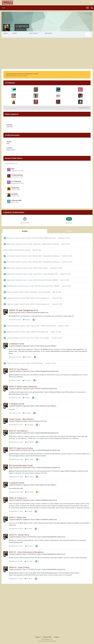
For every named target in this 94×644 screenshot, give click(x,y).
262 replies (29, 459)
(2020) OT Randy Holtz (17, 517)
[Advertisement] (47, 53)
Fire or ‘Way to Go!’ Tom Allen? (40, 338)
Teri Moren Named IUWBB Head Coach (44, 238)
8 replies (27, 320)
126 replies (27, 380)
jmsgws (25, 421)
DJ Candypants (16, 181)
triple (13, 169)
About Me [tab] (69, 231)
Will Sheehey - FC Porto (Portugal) (40, 292)
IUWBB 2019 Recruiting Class (40, 332)
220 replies (29, 425)
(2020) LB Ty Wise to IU (18, 498)
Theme (38, 637)
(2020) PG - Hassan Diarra (19, 535)
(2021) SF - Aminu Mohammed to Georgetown (26, 552)
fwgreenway (15, 188)
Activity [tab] (25, 231)
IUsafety (9, 292)
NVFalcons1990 (8, 250)
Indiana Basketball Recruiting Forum (47, 371)
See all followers (84, 108)
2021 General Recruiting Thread (21, 466)
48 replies (29, 579)
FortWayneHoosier (17, 175)
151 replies (29, 546)
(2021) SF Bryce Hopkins (41, 268)
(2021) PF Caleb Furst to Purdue (21, 448)
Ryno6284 (15, 194)
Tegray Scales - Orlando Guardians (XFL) (43, 326)
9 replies (26, 398)
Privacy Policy (47, 637)
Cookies (56, 637)
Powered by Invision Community (47, 641)
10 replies (29, 529)
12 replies (29, 511)
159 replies (27, 357)
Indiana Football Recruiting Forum (38, 313)
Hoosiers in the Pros (40, 421)
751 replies (29, 477)
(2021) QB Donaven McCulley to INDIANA (46, 280)
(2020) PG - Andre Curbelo (19, 567)
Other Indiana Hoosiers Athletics (46, 346)
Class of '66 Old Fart (29, 537)
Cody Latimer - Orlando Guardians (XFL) (46, 274)
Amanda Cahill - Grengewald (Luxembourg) (46, 256)
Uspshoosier (27, 450)
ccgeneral (27, 250)
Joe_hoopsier (11, 256)
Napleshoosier (11, 244)
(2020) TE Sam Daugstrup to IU (40, 298)
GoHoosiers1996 (16, 201)
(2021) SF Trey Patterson (18, 369)
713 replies (29, 561)
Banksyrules (10, 238)
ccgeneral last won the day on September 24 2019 (22, 74)
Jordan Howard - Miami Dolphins (21, 419)
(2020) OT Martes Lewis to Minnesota (23, 387)
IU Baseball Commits (17, 344)
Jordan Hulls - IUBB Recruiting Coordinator (46, 244)
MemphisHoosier (12, 286)
